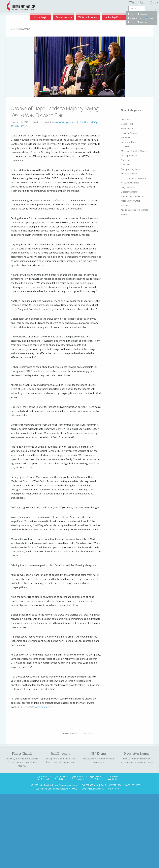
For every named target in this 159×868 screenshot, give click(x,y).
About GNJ (95, 5)
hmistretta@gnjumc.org (64, 122)
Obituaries (120, 160)
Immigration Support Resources (73, 5)
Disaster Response (124, 192)
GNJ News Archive (21, 29)
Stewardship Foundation (127, 196)
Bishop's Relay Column (126, 169)
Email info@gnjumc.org (93, 789)
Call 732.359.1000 (90, 785)
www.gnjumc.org (44, 707)
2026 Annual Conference (44, 5)
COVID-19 (120, 119)
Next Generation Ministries (128, 178)
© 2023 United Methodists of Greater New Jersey (54, 785)
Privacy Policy (113, 789)
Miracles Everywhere (125, 201)
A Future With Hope (125, 183)
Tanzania (120, 205)
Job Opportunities (124, 155)
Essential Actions (123, 133)
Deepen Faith (122, 124)
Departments (119, 5)
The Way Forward (19, 126)
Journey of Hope (123, 142)
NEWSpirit (95, 122)
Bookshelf (120, 137)
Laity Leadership (123, 187)
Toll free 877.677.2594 (111, 785)
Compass (134, 16)
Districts (106, 5)
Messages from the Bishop (128, 151)
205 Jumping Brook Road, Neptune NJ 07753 (56, 789)
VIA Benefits (133, 5)
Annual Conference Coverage (129, 210)
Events (119, 214)
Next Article (88, 734)
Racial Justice (122, 128)
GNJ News (85, 122)
